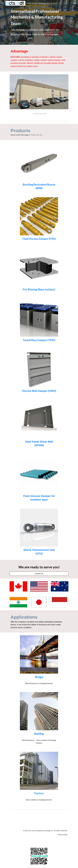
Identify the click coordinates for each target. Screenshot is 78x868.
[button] (3, 3)
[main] (39, 22)
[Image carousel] (39, 94)
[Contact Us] (39, 574)
